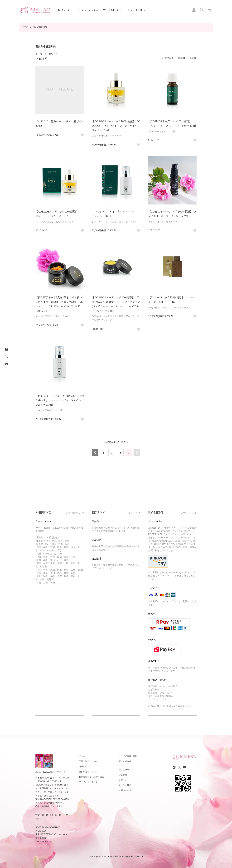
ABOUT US (135, 10)
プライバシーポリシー (89, 782)
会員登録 (123, 775)
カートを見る (125, 785)
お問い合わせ (125, 790)
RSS (121, 761)
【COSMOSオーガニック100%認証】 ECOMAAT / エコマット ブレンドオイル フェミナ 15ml (116, 126)
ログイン (123, 780)
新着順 (193, 58)
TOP (26, 27)
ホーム (82, 756)
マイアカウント (126, 770)
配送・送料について (88, 761)
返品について (85, 766)
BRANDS (64, 10)
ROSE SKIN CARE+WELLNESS (98, 10)
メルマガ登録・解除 (128, 756)
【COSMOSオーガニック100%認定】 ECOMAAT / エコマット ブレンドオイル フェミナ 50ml (60, 400)
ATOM (128, 761)
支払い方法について (88, 772)
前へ (95, 452)
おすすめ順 (168, 58)
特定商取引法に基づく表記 (92, 777)
